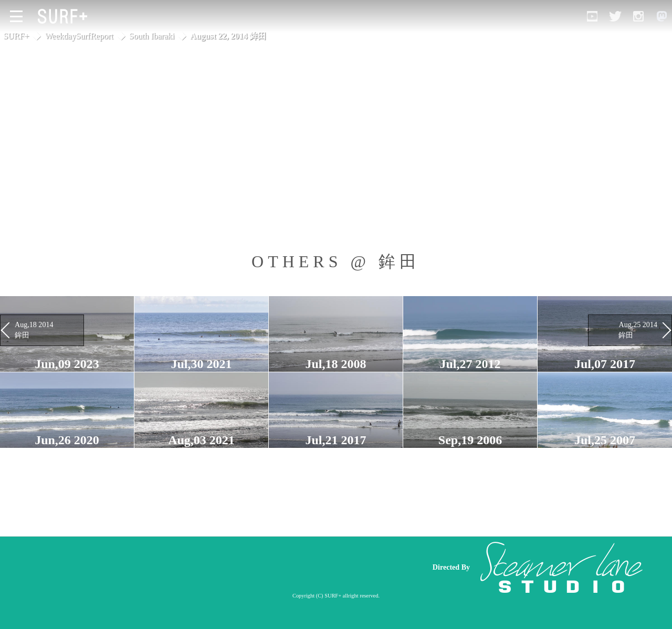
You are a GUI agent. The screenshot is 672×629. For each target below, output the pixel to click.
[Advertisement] (220, 568)
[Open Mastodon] (661, 16)
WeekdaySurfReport (79, 36)
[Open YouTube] (592, 16)
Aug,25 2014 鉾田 (638, 330)
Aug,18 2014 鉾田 (34, 330)
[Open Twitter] (615, 16)
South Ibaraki (152, 36)
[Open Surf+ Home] (65, 16)
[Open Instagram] (638, 16)
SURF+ (16, 36)
